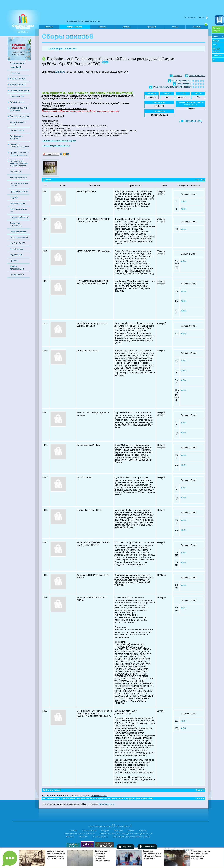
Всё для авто (16, 172)
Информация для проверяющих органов (131, 837)
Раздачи (103, 27)
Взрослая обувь (17, 96)
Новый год (15, 73)
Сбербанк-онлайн (18, 231)
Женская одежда (18, 79)
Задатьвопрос (216, 29)
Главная (49, 27)
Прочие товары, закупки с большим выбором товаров (19, 163)
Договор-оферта (100, 837)
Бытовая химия (17, 130)
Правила (14, 261)
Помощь (200, 26)
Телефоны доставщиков (16, 224)
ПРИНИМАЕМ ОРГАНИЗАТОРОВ (83, 21)
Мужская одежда (18, 85)
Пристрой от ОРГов (19, 192)
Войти (202, 18)
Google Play (149, 847)
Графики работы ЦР (19, 217)
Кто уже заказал (216, 50)
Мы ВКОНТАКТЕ (18, 243)
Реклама (70, 837)
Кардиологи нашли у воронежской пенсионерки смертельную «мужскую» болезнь (103, 856)
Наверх (216, 41)
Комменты (217, 55)
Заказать (177, 76)
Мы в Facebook (17, 249)
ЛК (214, 60)
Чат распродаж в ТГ (19, 237)
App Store (127, 847)
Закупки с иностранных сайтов (19, 146)
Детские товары (17, 102)
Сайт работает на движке (186, 849)
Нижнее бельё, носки (20, 90)
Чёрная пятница (17, 203)
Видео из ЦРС (17, 255)
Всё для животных (18, 177)
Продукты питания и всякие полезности (19, 154)
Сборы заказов (75, 27)
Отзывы (127, 27)
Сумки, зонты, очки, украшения (19, 109)
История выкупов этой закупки (56, 145)
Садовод (14, 197)
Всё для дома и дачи (20, 116)
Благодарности (17, 275)
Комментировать (197, 76)
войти (183, 201)
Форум (175, 27)
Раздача (105, 831)
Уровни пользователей (17, 268)
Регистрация (190, 18)
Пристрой (151, 27)
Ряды (215, 45)
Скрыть (199, 180)
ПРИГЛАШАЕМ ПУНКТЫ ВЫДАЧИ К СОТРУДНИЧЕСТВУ (126, 834)
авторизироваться (99, 796)
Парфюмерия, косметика (16, 137)
